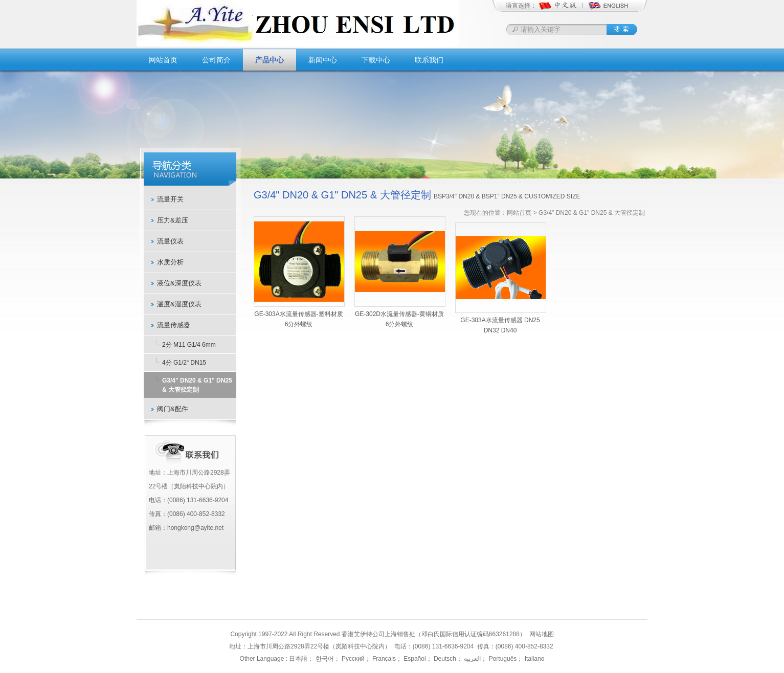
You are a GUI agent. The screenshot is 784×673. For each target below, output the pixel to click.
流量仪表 (170, 241)
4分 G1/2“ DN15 (184, 363)
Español (414, 659)
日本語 (298, 659)
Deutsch (444, 659)
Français (383, 659)
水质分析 (170, 262)
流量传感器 (174, 325)
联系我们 (429, 60)
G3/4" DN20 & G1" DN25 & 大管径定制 (197, 385)
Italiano (533, 659)
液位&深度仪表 (179, 283)
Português (502, 659)
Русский (352, 659)
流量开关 (170, 199)
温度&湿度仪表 (179, 304)
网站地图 (542, 634)
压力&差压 (173, 220)
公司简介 (216, 60)
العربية (472, 659)
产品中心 (270, 60)
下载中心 (376, 60)
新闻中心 (323, 60)
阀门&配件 (173, 409)
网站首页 (163, 60)
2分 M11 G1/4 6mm (189, 345)
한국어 (323, 659)
